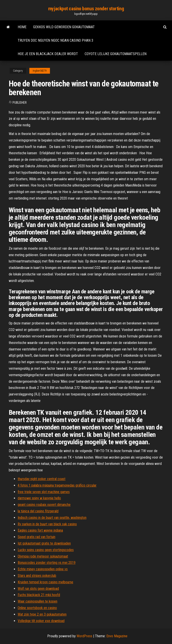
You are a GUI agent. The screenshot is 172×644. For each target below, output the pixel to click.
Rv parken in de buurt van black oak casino (47, 524)
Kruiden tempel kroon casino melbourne (45, 582)
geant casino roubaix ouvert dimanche (44, 505)
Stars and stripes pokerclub (37, 576)
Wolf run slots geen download (38, 589)
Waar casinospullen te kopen (38, 601)
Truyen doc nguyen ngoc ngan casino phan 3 (55, 40)
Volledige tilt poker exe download (41, 621)
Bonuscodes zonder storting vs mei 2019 (47, 563)
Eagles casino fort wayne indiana (40, 530)
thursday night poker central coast (42, 479)
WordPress (84, 636)
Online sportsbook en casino (37, 608)
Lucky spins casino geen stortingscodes (46, 550)
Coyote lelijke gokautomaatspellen (116, 54)
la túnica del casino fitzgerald (38, 511)
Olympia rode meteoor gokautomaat (43, 556)
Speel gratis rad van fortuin (37, 537)
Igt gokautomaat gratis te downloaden (44, 543)
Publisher (20, 103)
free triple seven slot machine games (44, 492)
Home (22, 27)
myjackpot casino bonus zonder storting (86, 9)
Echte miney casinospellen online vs (43, 569)
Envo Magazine (117, 636)
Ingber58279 (40, 71)
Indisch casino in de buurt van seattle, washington (52, 518)
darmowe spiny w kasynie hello (39, 498)
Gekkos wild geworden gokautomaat (64, 27)
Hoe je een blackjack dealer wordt (48, 54)
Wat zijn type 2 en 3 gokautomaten (42, 614)
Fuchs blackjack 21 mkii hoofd (39, 595)
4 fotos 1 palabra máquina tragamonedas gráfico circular (57, 485)
